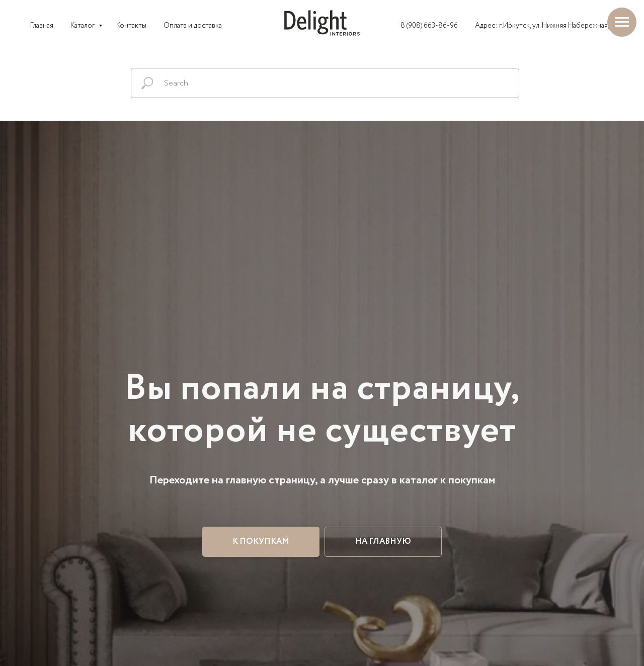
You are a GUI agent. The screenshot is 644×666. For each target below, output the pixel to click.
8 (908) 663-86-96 (429, 26)
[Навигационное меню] (622, 22)
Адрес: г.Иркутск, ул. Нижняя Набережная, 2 (544, 26)
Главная (42, 26)
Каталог (83, 26)
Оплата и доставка (193, 26)
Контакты (131, 26)
